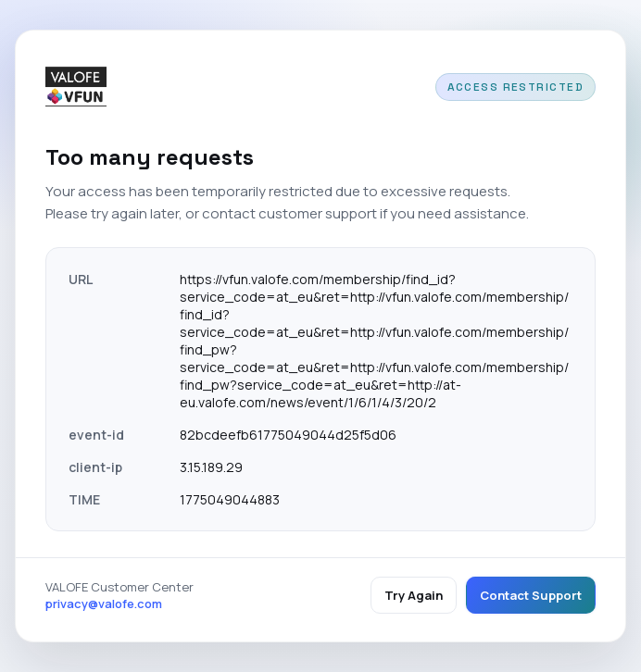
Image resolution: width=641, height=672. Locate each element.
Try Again (414, 595)
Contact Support (531, 595)
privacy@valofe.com (104, 604)
